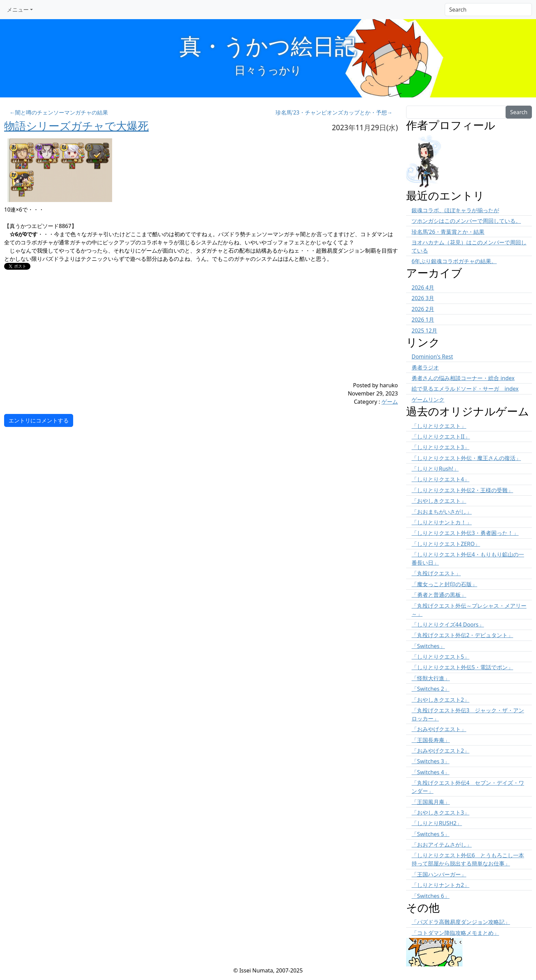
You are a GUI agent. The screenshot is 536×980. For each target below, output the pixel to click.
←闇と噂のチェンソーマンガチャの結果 (59, 112)
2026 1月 (423, 320)
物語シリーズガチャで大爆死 (76, 126)
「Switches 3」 (431, 761)
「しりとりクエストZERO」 (446, 544)
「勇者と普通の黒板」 (439, 595)
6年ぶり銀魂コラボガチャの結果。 (454, 261)
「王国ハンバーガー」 (439, 874)
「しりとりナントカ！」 (442, 522)
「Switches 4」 (431, 772)
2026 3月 (423, 298)
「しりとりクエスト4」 (440, 479)
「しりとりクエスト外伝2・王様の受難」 (462, 490)
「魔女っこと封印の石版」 (444, 584)
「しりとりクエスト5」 (440, 657)
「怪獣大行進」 (431, 678)
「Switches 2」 (431, 689)
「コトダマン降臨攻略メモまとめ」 (455, 933)
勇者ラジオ (425, 367)
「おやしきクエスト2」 (440, 700)
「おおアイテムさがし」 (442, 845)
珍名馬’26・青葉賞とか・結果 (448, 232)
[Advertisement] (168, 333)
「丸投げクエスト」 (436, 573)
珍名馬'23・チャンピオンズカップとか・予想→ (334, 112)
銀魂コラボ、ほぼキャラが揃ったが (455, 210)
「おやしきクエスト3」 (440, 813)
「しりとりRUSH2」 (437, 823)
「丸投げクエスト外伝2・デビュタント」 (462, 635)
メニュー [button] (18, 10)
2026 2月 (423, 309)
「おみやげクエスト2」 (440, 751)
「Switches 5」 (431, 834)
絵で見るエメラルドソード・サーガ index (465, 389)
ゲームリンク (428, 400)
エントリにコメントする (39, 420)
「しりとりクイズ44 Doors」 (448, 625)
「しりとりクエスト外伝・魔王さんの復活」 (466, 458)
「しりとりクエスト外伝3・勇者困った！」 (465, 533)
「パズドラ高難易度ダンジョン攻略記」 (461, 922)
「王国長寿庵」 (431, 740)
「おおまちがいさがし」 (442, 512)
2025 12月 (424, 331)
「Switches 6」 (431, 896)
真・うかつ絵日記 (268, 46)
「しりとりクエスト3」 (440, 447)
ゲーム (390, 402)
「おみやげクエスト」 (439, 729)
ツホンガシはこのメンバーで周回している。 (466, 221)
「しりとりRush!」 (435, 469)
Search (519, 112)
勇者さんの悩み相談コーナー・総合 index (463, 378)
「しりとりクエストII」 (441, 437)
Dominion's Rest (432, 357)
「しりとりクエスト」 (439, 426)
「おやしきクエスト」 (439, 501)
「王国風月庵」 (431, 802)
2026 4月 (423, 287)
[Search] (488, 10)
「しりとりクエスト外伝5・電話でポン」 (462, 667)
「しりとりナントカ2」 (440, 885)
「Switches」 (428, 646)
